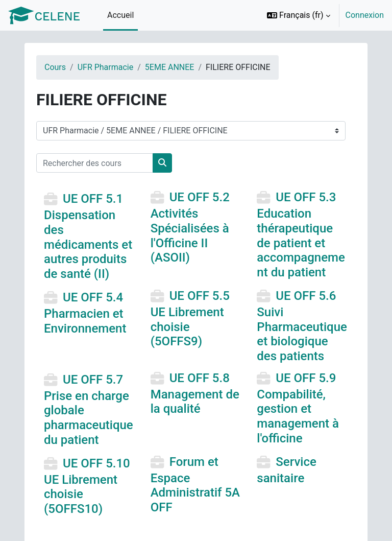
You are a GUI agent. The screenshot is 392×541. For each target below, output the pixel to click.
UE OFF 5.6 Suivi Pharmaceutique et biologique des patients (302, 326)
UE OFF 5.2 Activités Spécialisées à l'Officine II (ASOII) (190, 228)
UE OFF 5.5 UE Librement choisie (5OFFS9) (190, 319)
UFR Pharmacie (106, 67)
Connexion (365, 15)
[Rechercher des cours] (95, 163)
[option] (322, 15)
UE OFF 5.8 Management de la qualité (195, 393)
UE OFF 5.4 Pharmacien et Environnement (85, 313)
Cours (55, 67)
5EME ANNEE (170, 67)
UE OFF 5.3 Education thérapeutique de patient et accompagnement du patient (301, 235)
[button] (299, 15)
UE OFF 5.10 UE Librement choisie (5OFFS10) (87, 486)
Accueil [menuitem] (120, 15)
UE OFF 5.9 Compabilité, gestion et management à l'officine (298, 408)
